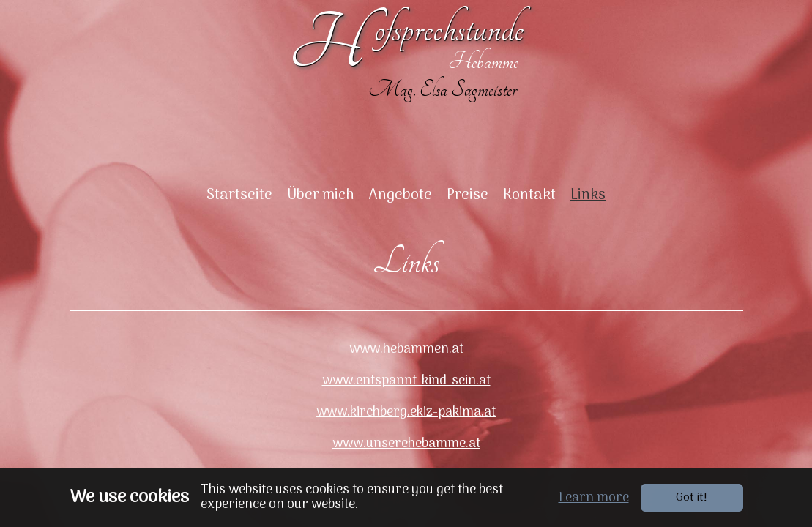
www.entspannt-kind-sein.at (406, 399)
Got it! (692, 498)
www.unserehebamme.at (406, 462)
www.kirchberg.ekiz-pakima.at (406, 431)
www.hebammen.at (406, 368)
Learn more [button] (594, 498)
